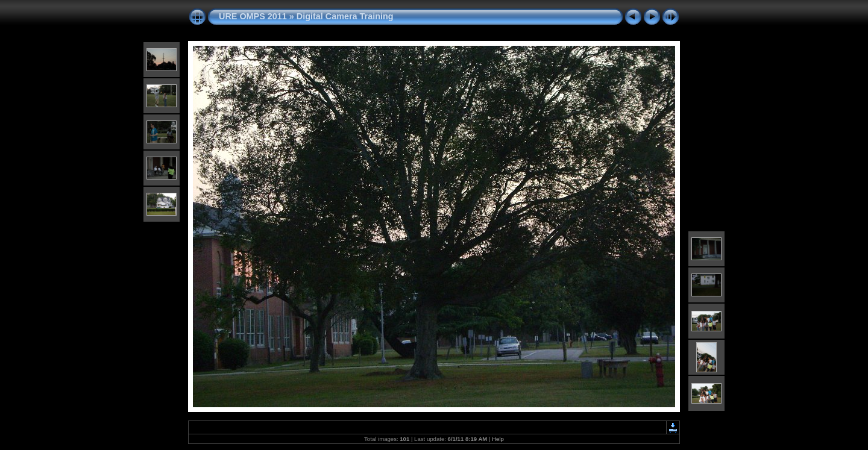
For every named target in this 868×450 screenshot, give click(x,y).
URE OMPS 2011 (253, 16)
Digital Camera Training (345, 16)
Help (498, 439)
